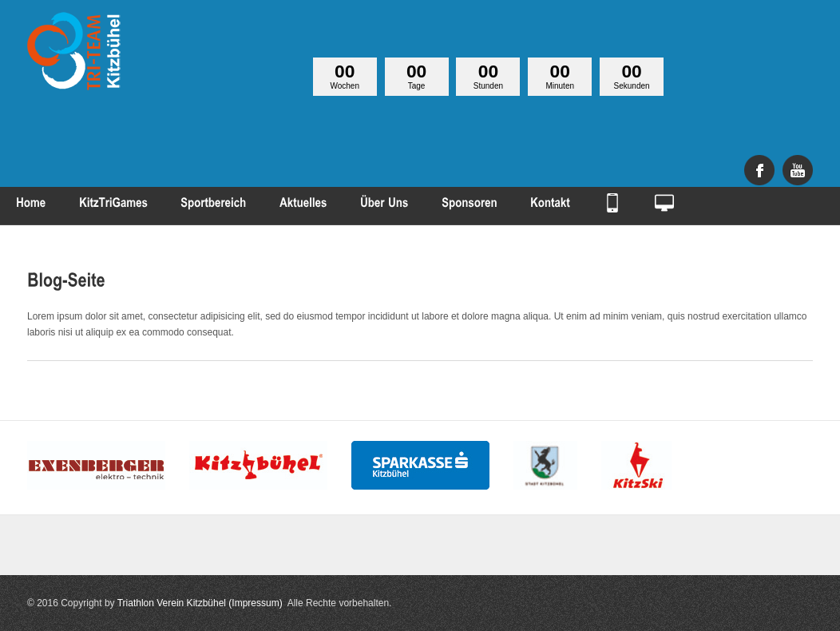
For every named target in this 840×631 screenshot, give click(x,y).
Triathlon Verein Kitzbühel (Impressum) (200, 603)
